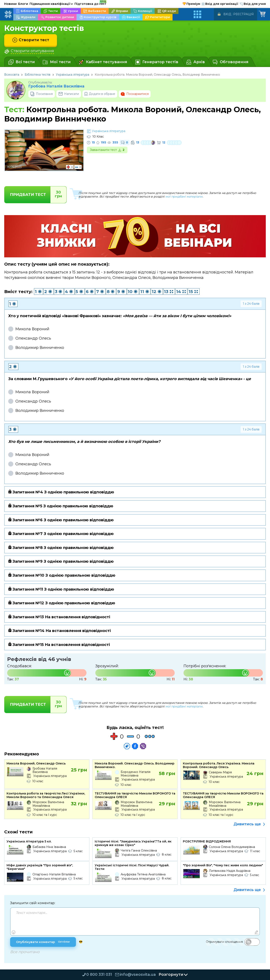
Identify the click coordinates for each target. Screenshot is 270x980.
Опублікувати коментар (43, 942)
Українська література (73, 75)
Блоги (23, 4)
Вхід (227, 14)
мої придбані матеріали (184, 197)
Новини (10, 4)
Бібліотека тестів (38, 75)
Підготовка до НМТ (90, 3)
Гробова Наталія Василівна (56, 86)
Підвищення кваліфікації (51, 4)
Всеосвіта (12, 75)
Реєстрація (244, 14)
